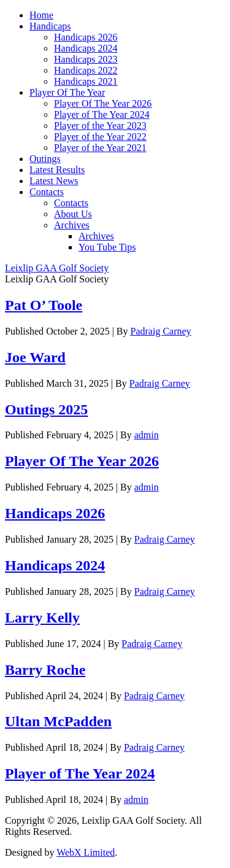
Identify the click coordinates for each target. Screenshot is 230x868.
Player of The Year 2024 (102, 114)
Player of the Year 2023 (100, 126)
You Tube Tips (107, 247)
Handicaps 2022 (86, 70)
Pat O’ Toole (44, 305)
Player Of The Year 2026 (103, 103)
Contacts (47, 192)
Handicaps (50, 26)
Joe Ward (35, 357)
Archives (72, 225)
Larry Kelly (42, 618)
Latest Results (57, 170)
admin (147, 435)
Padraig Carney (161, 331)
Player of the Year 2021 (100, 148)
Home (41, 15)
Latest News (54, 181)
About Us (73, 214)
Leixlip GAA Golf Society (57, 268)
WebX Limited (86, 852)
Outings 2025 (46, 409)
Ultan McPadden (58, 721)
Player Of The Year (67, 92)
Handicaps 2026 (86, 37)
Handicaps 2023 (86, 59)
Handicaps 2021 (86, 81)
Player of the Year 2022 (100, 137)
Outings (45, 159)
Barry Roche (45, 670)
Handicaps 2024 (86, 48)
